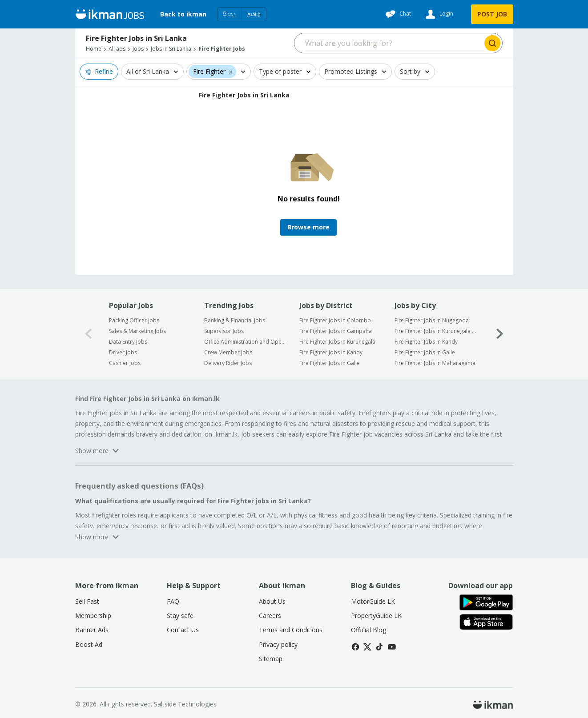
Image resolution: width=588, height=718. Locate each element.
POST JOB (492, 14)
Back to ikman (183, 14)
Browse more (308, 227)
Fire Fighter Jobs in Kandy (331, 352)
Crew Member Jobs (228, 352)
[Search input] (389, 43)
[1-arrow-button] (500, 334)
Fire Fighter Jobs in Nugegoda (432, 320)
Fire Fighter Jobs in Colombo (335, 320)
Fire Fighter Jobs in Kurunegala (337, 342)
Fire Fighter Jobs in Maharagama (435, 363)
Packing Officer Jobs (134, 320)
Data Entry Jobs (128, 342)
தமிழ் (254, 14)
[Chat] (397, 14)
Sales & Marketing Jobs (137, 331)
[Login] (438, 14)
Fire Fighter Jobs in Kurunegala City (436, 331)
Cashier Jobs (125, 363)
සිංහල (230, 14)
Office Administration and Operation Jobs (246, 342)
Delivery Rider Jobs (228, 363)
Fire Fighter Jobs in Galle (330, 363)
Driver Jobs (123, 352)
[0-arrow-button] (89, 334)
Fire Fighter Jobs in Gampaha (336, 331)
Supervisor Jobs (224, 331)
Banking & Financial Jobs (235, 320)
